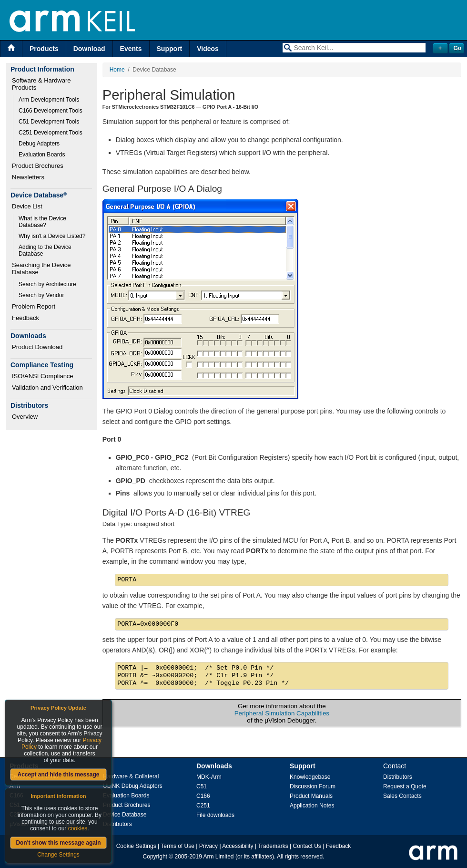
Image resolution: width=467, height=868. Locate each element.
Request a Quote (405, 786)
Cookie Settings (136, 846)
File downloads (215, 815)
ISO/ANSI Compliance (43, 376)
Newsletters (28, 177)
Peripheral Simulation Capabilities (282, 713)
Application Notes (312, 806)
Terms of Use (178, 846)
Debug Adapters (39, 144)
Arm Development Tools (49, 100)
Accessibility (238, 846)
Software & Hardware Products (42, 84)
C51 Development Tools (49, 122)
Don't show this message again (58, 843)
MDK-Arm (209, 777)
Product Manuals (311, 796)
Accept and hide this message (58, 775)
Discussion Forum (313, 786)
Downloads (214, 766)
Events (131, 49)
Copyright (155, 857)
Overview (25, 417)
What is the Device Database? (43, 222)
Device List (27, 206)
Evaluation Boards (42, 155)
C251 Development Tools (51, 133)
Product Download (37, 347)
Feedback (25, 318)
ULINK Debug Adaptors (133, 786)
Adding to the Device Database (46, 250)
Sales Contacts (402, 796)
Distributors (117, 824)
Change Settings (58, 855)
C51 (202, 786)
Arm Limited (219, 857)
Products (44, 49)
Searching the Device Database (42, 269)
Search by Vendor (41, 295)
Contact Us (307, 846)
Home (117, 70)
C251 (203, 806)
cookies (78, 828)
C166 (203, 796)
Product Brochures (38, 166)
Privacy (208, 846)
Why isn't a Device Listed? (52, 236)
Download (89, 49)
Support (170, 49)
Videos (208, 49)
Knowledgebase (310, 777)
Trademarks (273, 846)
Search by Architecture (47, 284)
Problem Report (34, 306)
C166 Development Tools (51, 111)
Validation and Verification (47, 387)
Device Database (125, 815)
